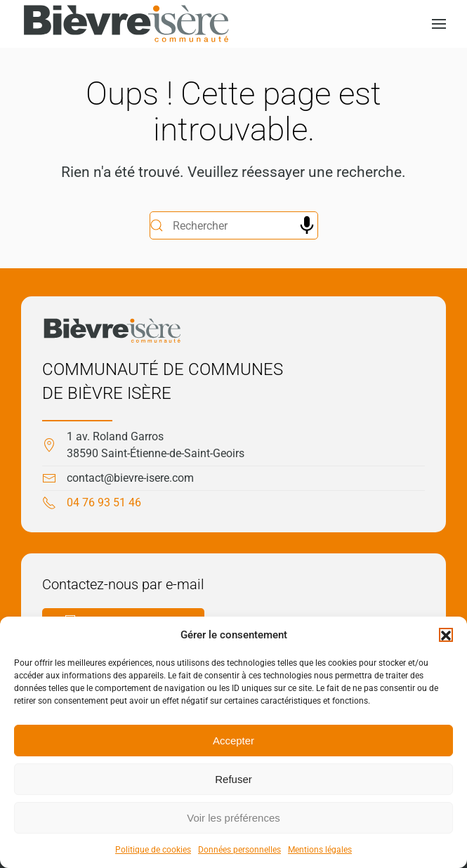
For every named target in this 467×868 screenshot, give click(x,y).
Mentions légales (320, 850)
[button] (446, 635)
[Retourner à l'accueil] (126, 24)
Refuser (233, 779)
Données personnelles (239, 850)
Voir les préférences (233, 818)
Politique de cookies (153, 850)
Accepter (233, 741)
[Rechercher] (234, 225)
